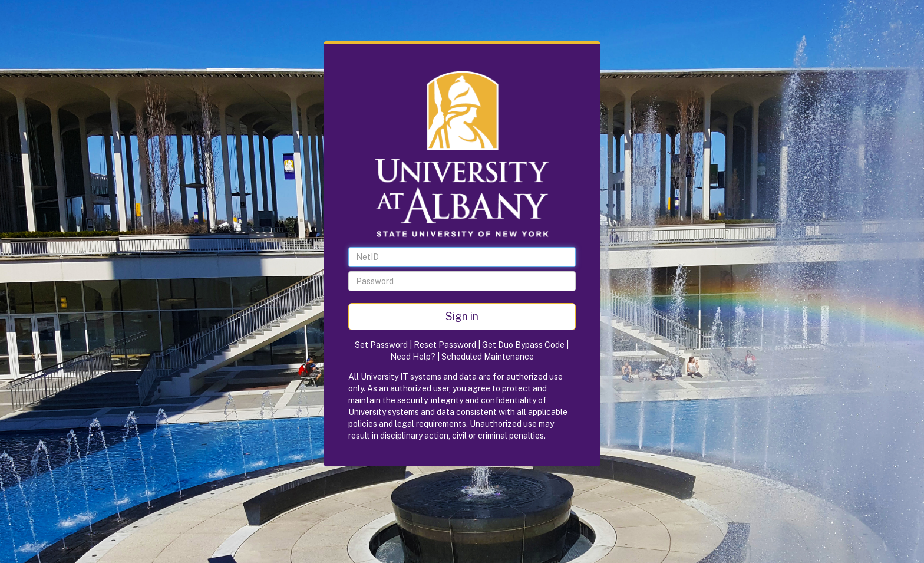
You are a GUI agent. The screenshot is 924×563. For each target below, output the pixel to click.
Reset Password (445, 345)
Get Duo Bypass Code (523, 345)
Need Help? (413, 357)
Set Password (381, 345)
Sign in (462, 316)
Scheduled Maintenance (488, 357)
